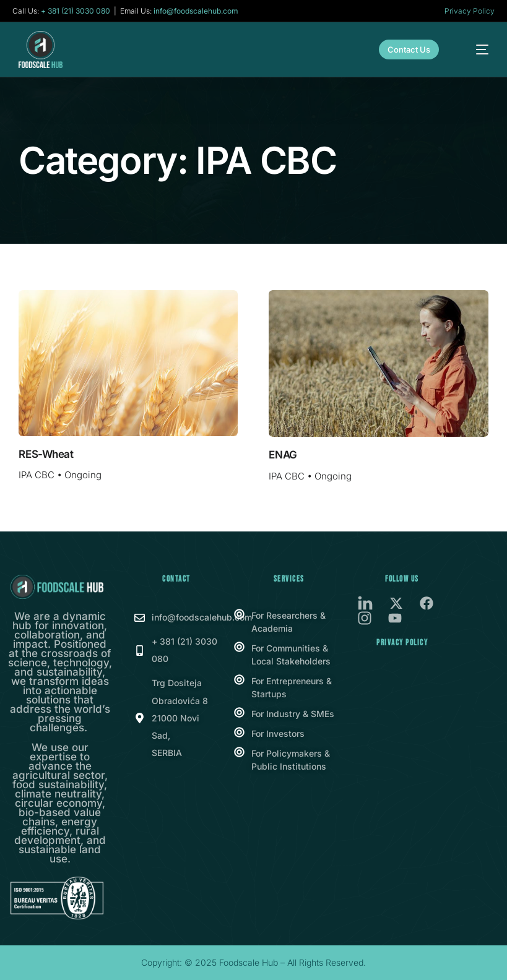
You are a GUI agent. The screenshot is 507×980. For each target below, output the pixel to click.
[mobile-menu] (474, 49)
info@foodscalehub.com (196, 11)
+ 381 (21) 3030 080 (76, 11)
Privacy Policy (470, 11)
